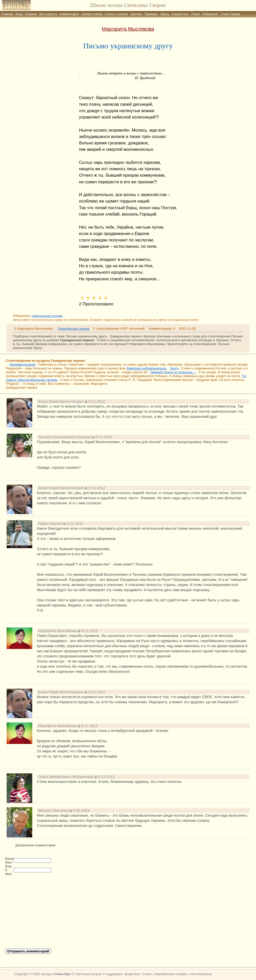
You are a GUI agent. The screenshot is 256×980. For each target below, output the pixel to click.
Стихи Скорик (230, 14)
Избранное (210, 14)
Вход (19, 14)
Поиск (195, 14)
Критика (136, 14)
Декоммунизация (23, 364)
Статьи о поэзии (116, 14)
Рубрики (31, 14)
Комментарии (69, 14)
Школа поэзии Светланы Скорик (128, 5)
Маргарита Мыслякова (128, 29)
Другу (174, 368)
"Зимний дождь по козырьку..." (173, 372)
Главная (7, 14)
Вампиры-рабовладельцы (147, 368)
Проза (165, 14)
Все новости (48, 14)
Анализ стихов (92, 14)
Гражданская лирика (74, 329)
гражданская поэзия (47, 316)
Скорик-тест (180, 14)
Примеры (151, 14)
